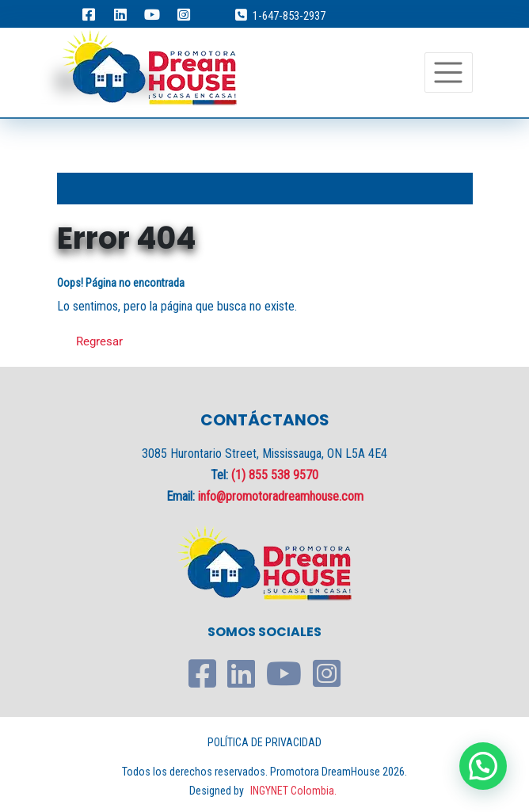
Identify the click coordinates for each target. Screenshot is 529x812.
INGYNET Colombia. (293, 791)
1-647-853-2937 (289, 16)
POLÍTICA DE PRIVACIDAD (264, 742)
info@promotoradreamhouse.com (281, 496)
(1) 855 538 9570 (275, 475)
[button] (483, 766)
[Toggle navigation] (449, 72)
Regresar (99, 341)
